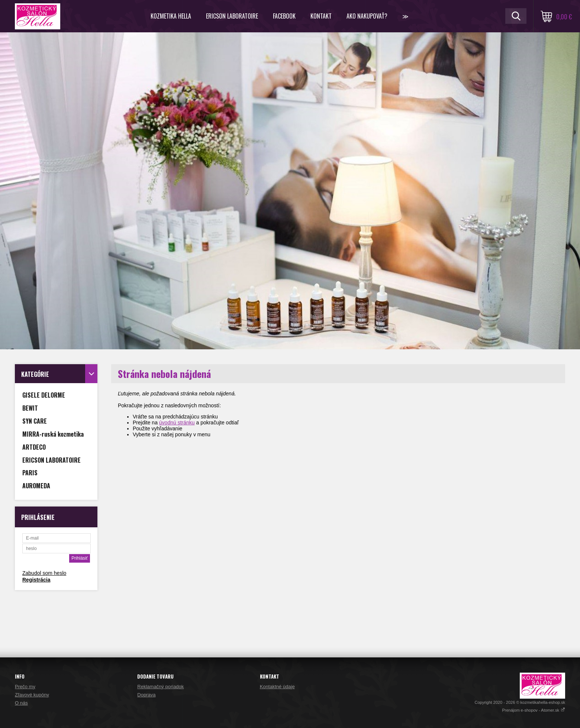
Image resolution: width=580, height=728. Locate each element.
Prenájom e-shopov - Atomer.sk (534, 710)
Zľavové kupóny (32, 695)
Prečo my (25, 687)
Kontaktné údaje (277, 687)
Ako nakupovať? (367, 16)
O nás (21, 703)
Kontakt (321, 16)
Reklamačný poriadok (160, 687)
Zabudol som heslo (44, 573)
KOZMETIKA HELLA (171, 16)
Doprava (146, 695)
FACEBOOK (284, 16)
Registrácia (36, 580)
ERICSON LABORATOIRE (232, 16)
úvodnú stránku (177, 423)
